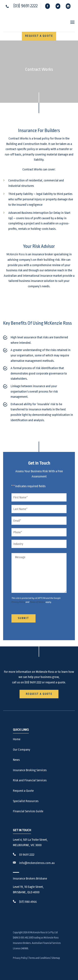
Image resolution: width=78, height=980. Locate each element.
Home (17, 739)
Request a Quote (23, 791)
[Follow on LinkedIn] (68, 6)
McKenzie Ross (16, 254)
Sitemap (56, 958)
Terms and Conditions (39, 958)
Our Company (22, 750)
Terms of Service (37, 602)
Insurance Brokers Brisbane (30, 879)
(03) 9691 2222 (25, 6)
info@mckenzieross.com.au (37, 863)
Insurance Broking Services (30, 770)
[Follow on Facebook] (48, 6)
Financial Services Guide (28, 811)
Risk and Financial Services (30, 780)
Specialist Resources (26, 801)
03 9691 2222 (27, 855)
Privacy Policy (18, 602)
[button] (71, 22)
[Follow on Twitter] (58, 6)
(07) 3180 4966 (28, 902)
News (16, 760)
